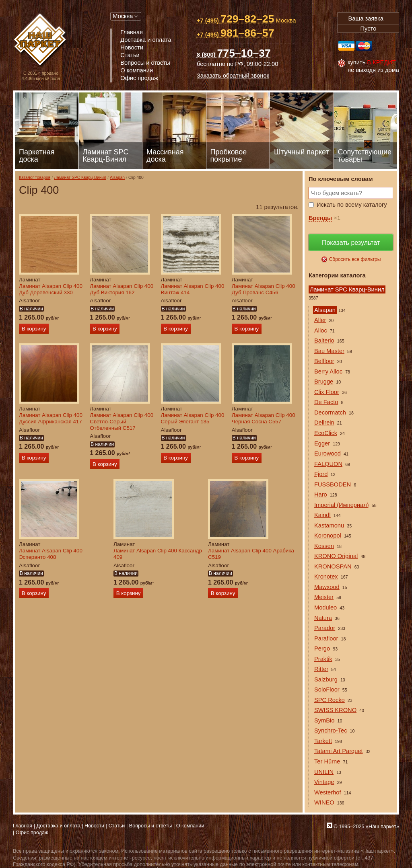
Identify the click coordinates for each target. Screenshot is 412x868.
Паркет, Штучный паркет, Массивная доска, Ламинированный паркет (41, 40)
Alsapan (117, 177)
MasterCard (364, 46)
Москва (123, 16)
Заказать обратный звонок (233, 76)
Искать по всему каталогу (352, 205)
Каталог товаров (35, 177)
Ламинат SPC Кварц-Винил (80, 177)
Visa (346, 46)
